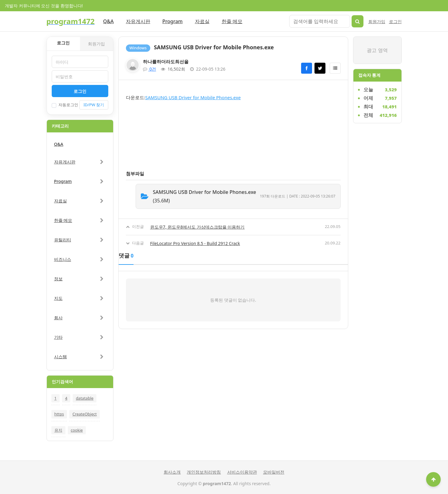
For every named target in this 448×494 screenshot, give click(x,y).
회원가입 (377, 21)
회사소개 (172, 472)
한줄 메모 (232, 21)
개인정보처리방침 (204, 472)
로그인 (395, 21)
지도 (58, 298)
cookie (77, 430)
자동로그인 (65, 105)
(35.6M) (207, 196)
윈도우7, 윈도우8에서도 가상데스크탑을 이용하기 (198, 227)
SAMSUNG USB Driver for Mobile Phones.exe (193, 97)
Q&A (108, 21)
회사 (58, 318)
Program (173, 21)
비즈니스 (63, 259)
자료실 (202, 21)
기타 (58, 337)
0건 (150, 69)
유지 (58, 430)
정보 (58, 279)
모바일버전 (274, 472)
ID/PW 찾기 (94, 105)
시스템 (61, 357)
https (59, 414)
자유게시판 (138, 21)
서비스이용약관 (242, 472)
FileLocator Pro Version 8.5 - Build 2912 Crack (195, 243)
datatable (85, 398)
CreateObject (85, 414)
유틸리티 (63, 240)
